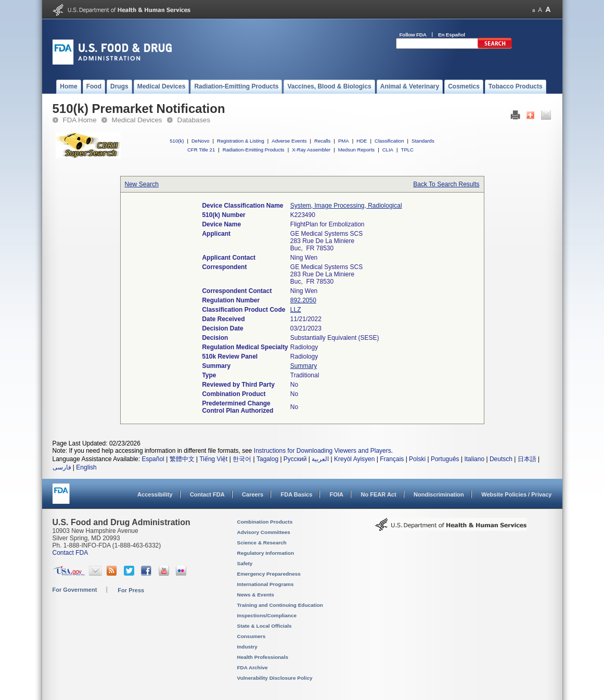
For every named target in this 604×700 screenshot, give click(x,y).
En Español (452, 35)
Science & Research (262, 543)
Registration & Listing (241, 141)
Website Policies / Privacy (516, 494)
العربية (320, 459)
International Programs (266, 584)
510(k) (177, 141)
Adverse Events (289, 141)
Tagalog (267, 459)
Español (153, 459)
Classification (389, 141)
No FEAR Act (378, 494)
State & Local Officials (265, 626)
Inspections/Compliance (267, 615)
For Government (75, 590)
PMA (344, 141)
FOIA (337, 494)
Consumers (252, 636)
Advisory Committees (264, 532)
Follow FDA (413, 35)
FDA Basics (296, 494)
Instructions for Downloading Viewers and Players (323, 451)
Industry (247, 647)
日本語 (527, 459)
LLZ (296, 310)
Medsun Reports (356, 150)
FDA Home (80, 120)
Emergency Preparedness (269, 574)
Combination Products (265, 522)
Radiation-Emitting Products (254, 150)
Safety (245, 563)
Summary (304, 366)
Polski (417, 459)
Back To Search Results (446, 184)
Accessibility (155, 494)
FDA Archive (253, 667)
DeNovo (201, 141)
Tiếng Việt (213, 459)
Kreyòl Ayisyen (355, 459)
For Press (131, 590)
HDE (362, 141)
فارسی (62, 467)
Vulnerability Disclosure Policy (275, 678)
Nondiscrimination (439, 494)
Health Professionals (263, 657)
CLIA (388, 150)
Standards (423, 141)
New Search (142, 184)
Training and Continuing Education (280, 605)
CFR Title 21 (201, 150)
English (86, 467)
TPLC (408, 150)
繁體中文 (182, 459)
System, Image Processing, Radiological (346, 206)
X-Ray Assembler (311, 150)
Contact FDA (207, 494)
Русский (295, 459)
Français (392, 459)
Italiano (474, 459)
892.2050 (303, 300)
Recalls (322, 141)
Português (445, 459)
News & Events (256, 595)
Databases (194, 120)
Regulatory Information (266, 553)
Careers (253, 494)
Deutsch (501, 459)
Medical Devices (137, 120)
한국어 (242, 459)
